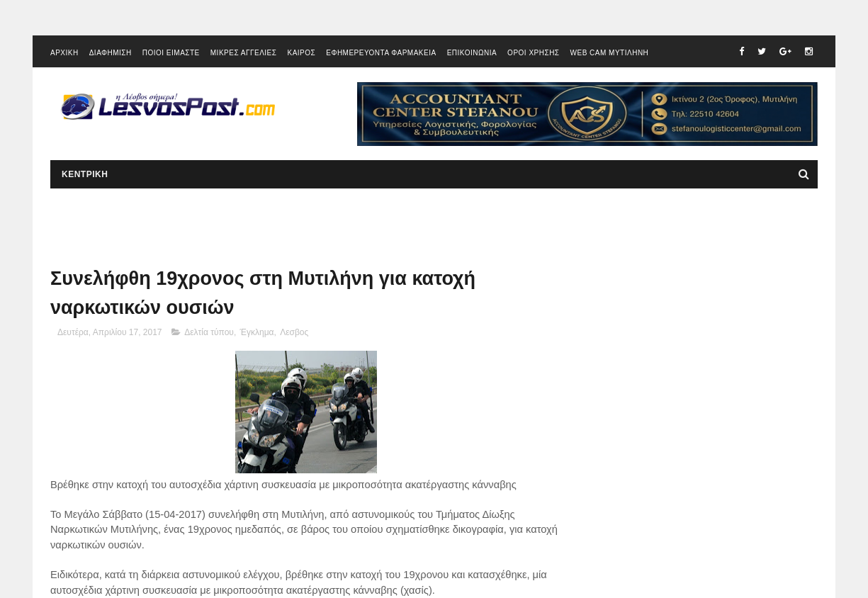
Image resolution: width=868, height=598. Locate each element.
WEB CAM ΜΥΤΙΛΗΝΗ (610, 53)
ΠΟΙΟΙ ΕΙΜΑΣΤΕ (171, 53)
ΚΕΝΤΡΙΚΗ (85, 174)
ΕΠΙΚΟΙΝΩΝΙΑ (472, 53)
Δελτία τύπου (209, 332)
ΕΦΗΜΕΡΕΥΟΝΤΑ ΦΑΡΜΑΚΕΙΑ (381, 53)
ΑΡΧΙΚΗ (64, 53)
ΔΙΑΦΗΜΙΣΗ (111, 53)
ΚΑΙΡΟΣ (301, 53)
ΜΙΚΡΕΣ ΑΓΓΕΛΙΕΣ (244, 53)
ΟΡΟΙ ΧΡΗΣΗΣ (533, 53)
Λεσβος (294, 332)
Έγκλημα (257, 332)
